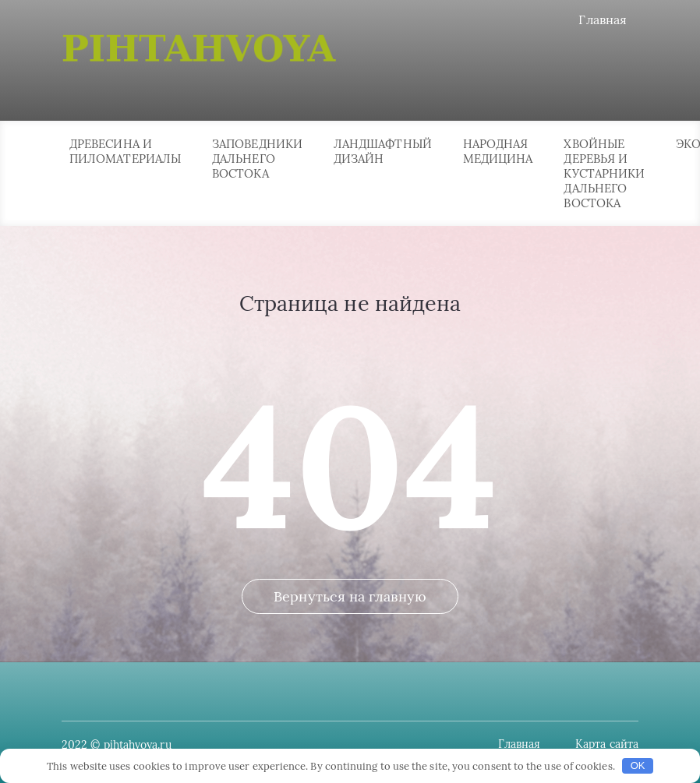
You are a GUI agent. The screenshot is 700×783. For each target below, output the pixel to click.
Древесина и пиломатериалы (125, 151)
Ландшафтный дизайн (383, 151)
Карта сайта (607, 744)
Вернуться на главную (350, 596)
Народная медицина (498, 151)
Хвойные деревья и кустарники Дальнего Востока (604, 173)
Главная (603, 19)
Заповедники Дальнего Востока (257, 159)
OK (638, 765)
